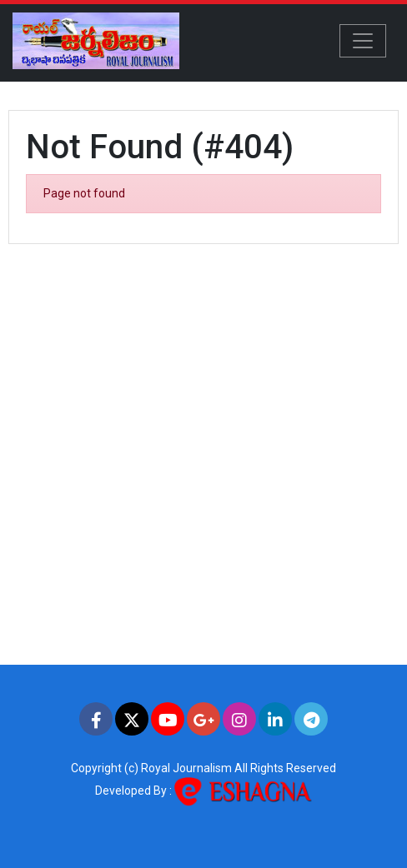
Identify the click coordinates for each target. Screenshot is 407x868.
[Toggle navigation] (363, 41)
